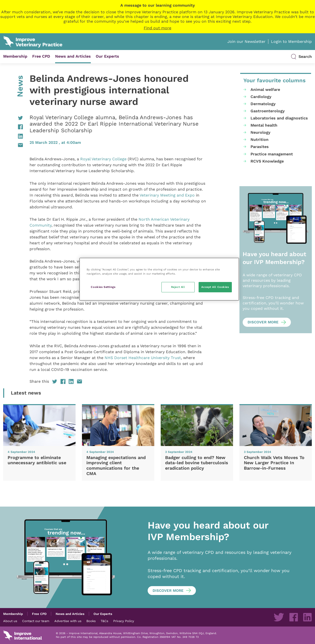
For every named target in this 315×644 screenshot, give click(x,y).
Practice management (272, 154)
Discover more (263, 322)
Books (91, 621)
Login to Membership (291, 41)
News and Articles (73, 56)
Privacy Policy (124, 621)
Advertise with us (68, 621)
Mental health (264, 125)
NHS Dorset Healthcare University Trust (143, 358)
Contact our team (36, 621)
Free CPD (41, 56)
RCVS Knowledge (267, 161)
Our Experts (107, 56)
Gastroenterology (268, 111)
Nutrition (260, 140)
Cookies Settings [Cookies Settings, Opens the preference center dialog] (103, 287)
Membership (15, 56)
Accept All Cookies (215, 287)
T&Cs (104, 621)
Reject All (178, 287)
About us (10, 621)
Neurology (260, 132)
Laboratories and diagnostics (279, 118)
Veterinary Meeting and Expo (167, 195)
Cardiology (261, 97)
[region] (159, 279)
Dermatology (263, 104)
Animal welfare (265, 90)
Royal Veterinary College (103, 159)
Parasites (260, 147)
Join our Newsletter (246, 41)
